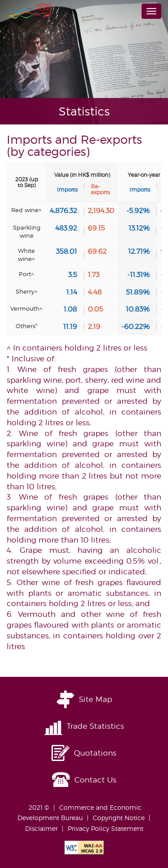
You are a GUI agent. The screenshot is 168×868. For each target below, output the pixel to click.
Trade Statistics (95, 726)
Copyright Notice (119, 818)
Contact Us (95, 780)
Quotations (95, 753)
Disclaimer (41, 828)
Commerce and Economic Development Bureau (80, 813)
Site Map (95, 699)
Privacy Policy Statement (106, 828)
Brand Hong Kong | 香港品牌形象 (29, 11)
